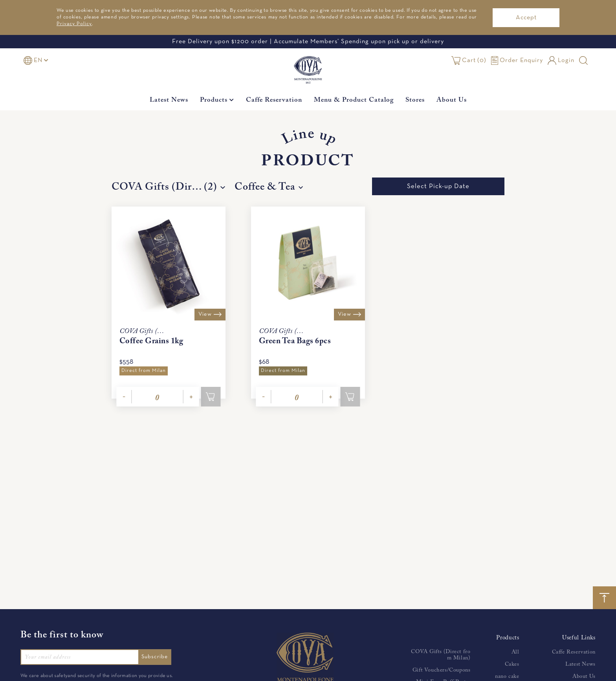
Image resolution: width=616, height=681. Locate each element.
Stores (415, 100)
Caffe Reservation (274, 100)
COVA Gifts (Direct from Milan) (441, 655)
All (515, 652)
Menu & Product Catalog (354, 100)
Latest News (169, 100)
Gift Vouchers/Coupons (442, 670)
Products (217, 100)
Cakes (512, 665)
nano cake (507, 677)
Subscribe (157, 657)
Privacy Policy (74, 24)
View (209, 314)
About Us (452, 100)
